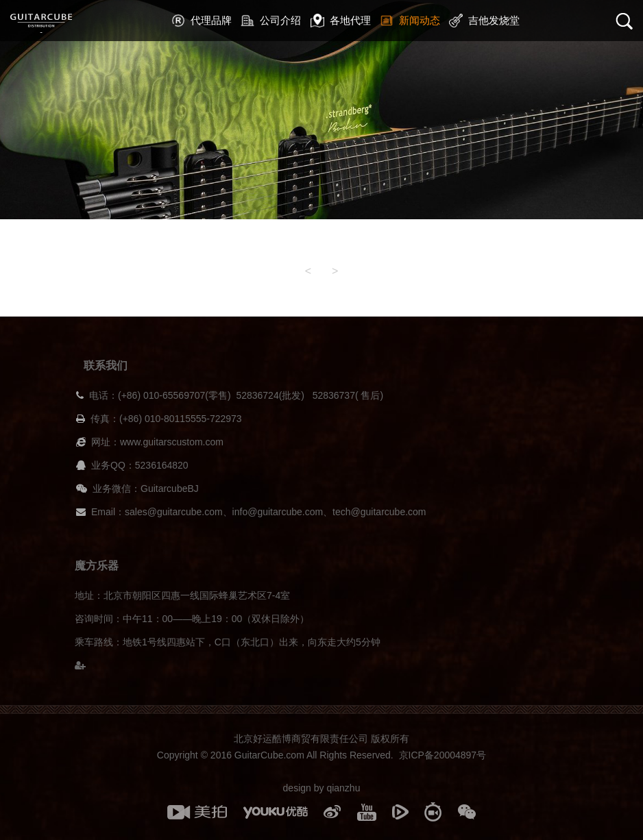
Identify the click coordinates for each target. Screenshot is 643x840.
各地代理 (341, 21)
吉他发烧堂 (484, 21)
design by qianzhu (322, 788)
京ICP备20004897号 (443, 755)
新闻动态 (410, 21)
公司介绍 (271, 21)
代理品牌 (202, 21)
